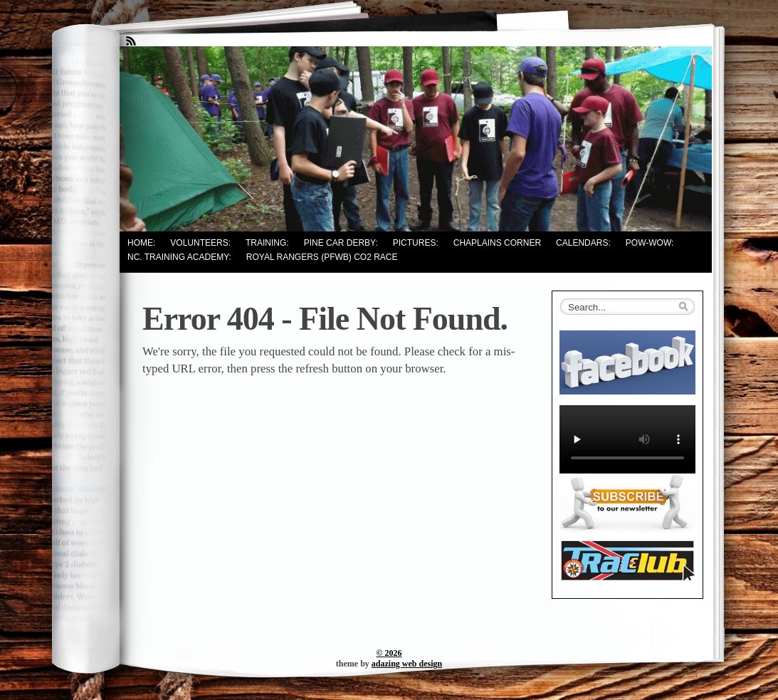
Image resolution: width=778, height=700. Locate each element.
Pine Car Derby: (341, 243)
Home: (141, 243)
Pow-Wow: (650, 243)
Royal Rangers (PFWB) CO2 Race (322, 257)
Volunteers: (200, 243)
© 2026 (389, 653)
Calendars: (583, 243)
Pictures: (416, 243)
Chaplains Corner (497, 243)
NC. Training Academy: (179, 257)
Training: (267, 243)
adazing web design (407, 664)
